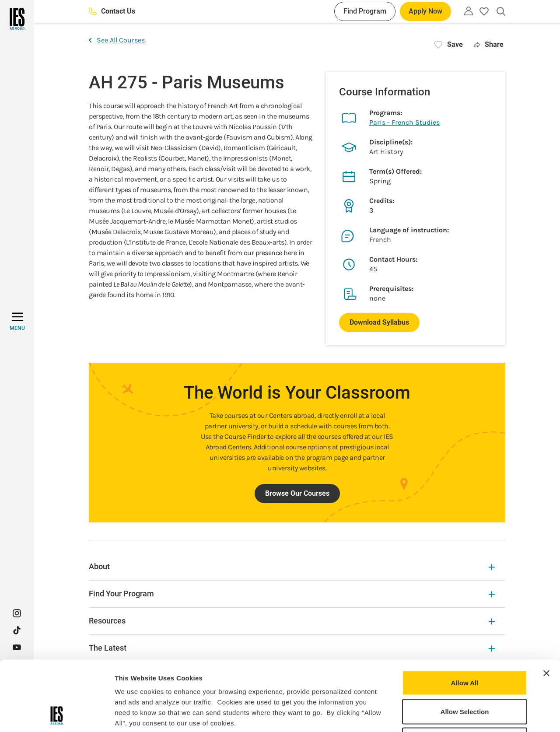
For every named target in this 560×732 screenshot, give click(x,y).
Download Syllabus (379, 322)
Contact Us (112, 11)
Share (488, 44)
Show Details (460, 715)
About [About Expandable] (292, 566)
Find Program (365, 11)
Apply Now (425, 11)
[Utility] (469, 11)
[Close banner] (546, 608)
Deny (465, 674)
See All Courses (117, 40)
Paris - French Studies (404, 122)
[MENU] (17, 322)
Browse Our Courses (297, 493)
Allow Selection (465, 646)
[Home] (17, 19)
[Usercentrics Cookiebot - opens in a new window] (57, 715)
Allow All (465, 617)
